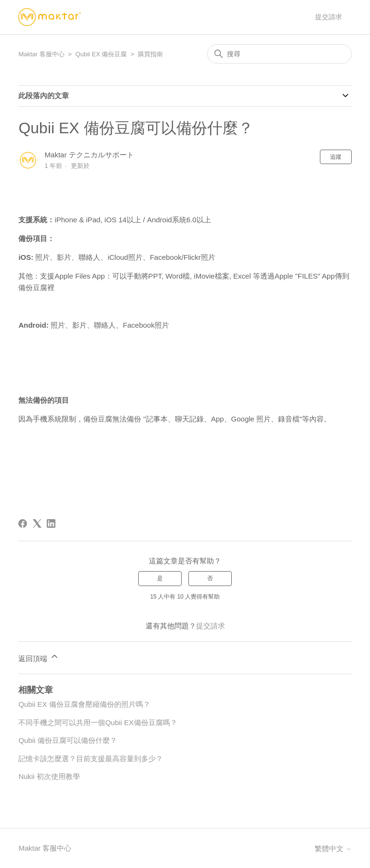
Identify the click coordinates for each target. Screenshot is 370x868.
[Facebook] (23, 523)
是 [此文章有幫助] (160, 578)
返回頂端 (39, 657)
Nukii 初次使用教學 (49, 776)
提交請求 (329, 17)
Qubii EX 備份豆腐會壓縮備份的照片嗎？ (84, 704)
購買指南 (150, 54)
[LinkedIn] (51, 523)
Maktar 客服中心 (41, 54)
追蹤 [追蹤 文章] (336, 157)
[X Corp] (37, 523)
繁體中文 (333, 849)
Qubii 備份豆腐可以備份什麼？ (67, 740)
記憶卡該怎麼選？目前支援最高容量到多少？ (91, 759)
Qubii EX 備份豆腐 (101, 54)
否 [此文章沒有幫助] (210, 578)
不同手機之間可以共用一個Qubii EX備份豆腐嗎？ (98, 722)
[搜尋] (279, 54)
